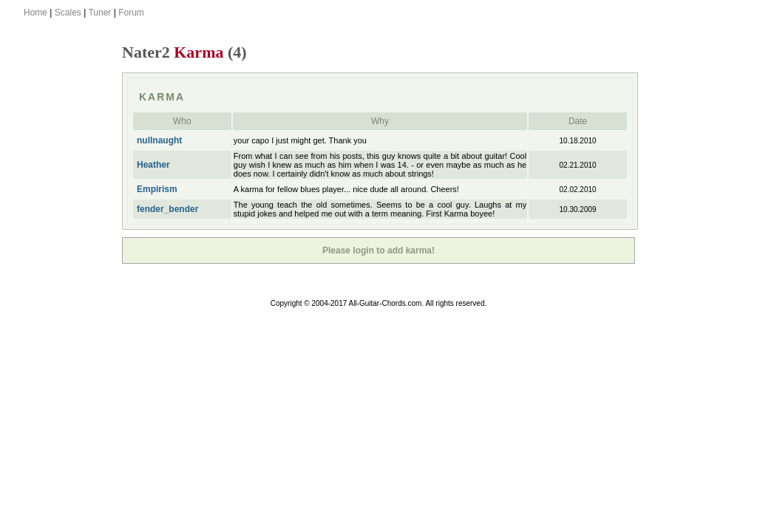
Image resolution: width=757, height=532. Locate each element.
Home (35, 13)
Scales (68, 13)
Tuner (99, 13)
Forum (131, 13)
